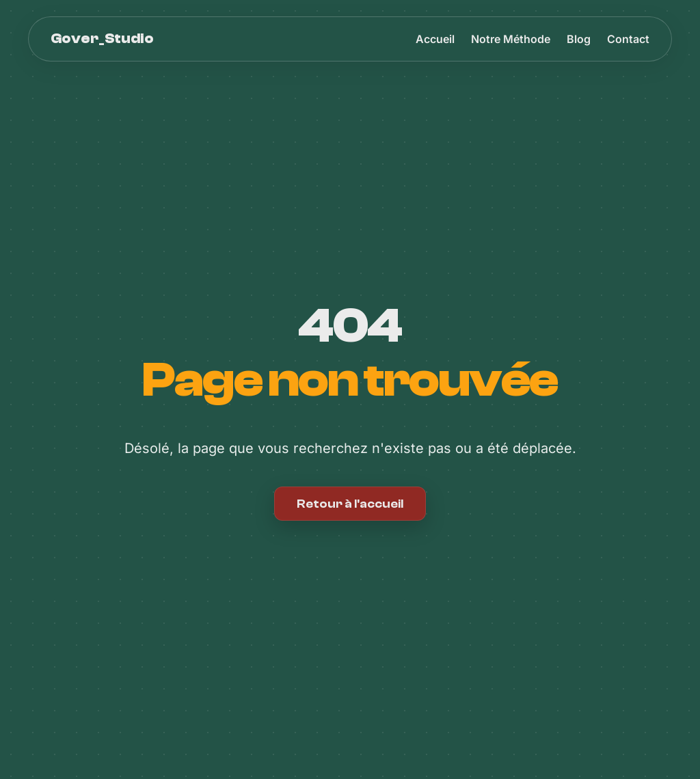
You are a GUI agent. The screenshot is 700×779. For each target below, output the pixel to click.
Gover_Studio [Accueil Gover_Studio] (102, 38)
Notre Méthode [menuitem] (511, 39)
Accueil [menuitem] (435, 39)
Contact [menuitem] (628, 39)
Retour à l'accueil (350, 504)
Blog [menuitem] (579, 39)
